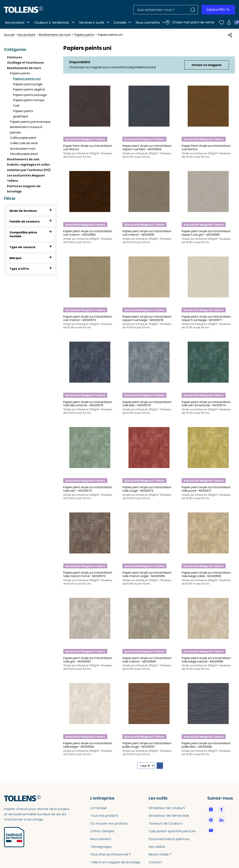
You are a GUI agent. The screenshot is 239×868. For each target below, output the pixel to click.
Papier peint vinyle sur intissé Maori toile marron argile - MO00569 (147, 574)
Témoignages (101, 847)
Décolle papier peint (24, 154)
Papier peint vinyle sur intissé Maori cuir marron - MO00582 (88, 233)
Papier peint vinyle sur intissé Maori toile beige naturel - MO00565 (206, 660)
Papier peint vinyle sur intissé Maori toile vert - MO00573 (88, 489)
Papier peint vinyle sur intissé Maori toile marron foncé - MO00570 (88, 574)
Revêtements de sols (23, 159)
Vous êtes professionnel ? (111, 854)
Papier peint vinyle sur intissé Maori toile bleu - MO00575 (147, 404)
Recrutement (101, 839)
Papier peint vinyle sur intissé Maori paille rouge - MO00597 (147, 745)
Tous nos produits (104, 816)
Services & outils (92, 23)
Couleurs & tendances (52, 23)
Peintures (15, 57)
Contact (155, 862)
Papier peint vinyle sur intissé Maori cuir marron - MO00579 (88, 318)
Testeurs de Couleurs (165, 823)
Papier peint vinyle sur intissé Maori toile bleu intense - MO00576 (88, 404)
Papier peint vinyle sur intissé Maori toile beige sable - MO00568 (206, 574)
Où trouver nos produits (109, 823)
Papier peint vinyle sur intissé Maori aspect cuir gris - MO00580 (206, 233)
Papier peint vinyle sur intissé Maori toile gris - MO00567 (88, 660)
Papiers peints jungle (28, 84)
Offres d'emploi (102, 831)
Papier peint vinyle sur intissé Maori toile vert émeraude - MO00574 (206, 404)
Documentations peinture (169, 839)
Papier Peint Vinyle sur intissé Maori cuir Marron (88, 147)
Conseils (120, 23)
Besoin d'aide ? (160, 854)
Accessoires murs (23, 149)
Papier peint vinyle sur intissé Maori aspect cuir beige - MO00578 (147, 318)
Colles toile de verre (24, 143)
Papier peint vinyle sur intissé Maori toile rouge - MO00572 (147, 489)
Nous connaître (148, 23)
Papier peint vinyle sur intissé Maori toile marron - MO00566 (147, 660)
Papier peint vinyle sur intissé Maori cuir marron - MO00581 (147, 233)
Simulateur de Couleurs (167, 808)
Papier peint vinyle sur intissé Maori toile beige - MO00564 (88, 745)
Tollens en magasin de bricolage (115, 862)
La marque (98, 808)
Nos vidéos (157, 847)
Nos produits (15, 23)
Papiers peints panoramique (30, 122)
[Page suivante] (160, 766)
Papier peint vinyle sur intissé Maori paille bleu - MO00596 (206, 745)
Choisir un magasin (207, 65)
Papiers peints (20, 73)
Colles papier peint (23, 138)
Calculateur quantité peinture (172, 831)
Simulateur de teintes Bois (169, 816)
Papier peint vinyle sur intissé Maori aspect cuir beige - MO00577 (206, 318)
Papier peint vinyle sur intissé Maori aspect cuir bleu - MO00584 (147, 147)
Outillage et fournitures (25, 63)
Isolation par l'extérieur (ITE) (29, 170)
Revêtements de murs (24, 68)
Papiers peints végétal (29, 89)
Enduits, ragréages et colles (28, 165)
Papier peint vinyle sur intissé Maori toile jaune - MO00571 (206, 489)
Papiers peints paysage (30, 95)
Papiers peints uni (27, 79)
